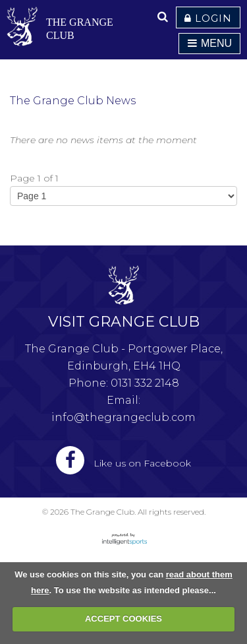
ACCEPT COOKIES (123, 619)
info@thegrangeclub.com (123, 417)
